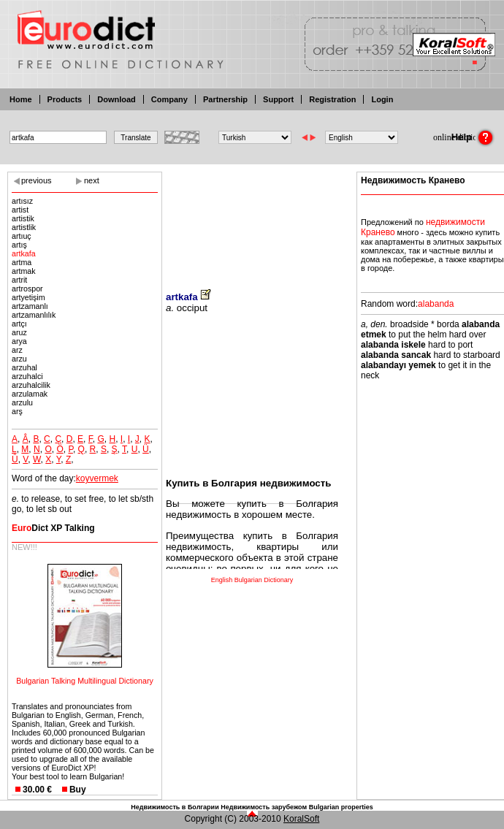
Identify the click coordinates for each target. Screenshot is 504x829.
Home (21, 99)
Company (169, 99)
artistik (23, 218)
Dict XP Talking (53, 528)
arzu (19, 359)
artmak (24, 271)
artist (20, 210)
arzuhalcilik (31, 385)
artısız (22, 201)
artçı (19, 324)
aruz (19, 332)
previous (37, 180)
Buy (78, 790)
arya (19, 341)
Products (65, 99)
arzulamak (30, 394)
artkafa (24, 253)
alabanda (436, 304)
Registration (332, 99)
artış (19, 245)
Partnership (225, 99)
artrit (19, 280)
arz (17, 350)
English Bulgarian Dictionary (252, 580)
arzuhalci (27, 376)
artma (22, 262)
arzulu (22, 402)
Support (278, 99)
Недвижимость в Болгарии (175, 807)
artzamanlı (30, 306)
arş (17, 411)
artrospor (27, 289)
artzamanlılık (34, 315)
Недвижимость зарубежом (264, 807)
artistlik (24, 227)
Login (382, 99)
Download (117, 99)
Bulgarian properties (341, 807)
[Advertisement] (252, 221)
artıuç (22, 236)
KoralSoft (301, 819)
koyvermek (97, 478)
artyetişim (28, 297)
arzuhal (24, 367)
